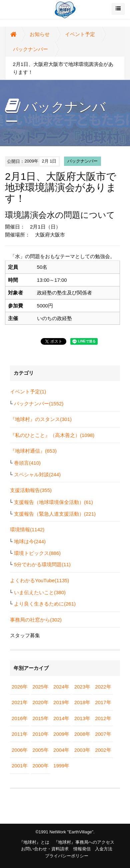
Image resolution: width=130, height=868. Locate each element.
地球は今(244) (30, 541)
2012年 (103, 718)
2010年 (41, 734)
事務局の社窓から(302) (36, 620)
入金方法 (104, 849)
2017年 (103, 702)
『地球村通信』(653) (33, 451)
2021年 (20, 702)
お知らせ (40, 34)
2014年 (61, 718)
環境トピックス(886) (37, 553)
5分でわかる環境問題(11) (42, 564)
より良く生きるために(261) (45, 604)
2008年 (82, 734)
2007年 (103, 734)
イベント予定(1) (28, 392)
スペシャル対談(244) (37, 474)
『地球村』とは (34, 842)
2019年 (61, 702)
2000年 (41, 766)
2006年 (20, 750)
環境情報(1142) (27, 529)
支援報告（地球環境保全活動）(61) (53, 502)
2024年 (61, 687)
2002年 (103, 750)
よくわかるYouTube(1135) (39, 580)
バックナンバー (30, 49)
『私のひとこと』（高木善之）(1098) (52, 435)
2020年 (41, 702)
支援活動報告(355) (31, 490)
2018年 (82, 702)
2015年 (41, 718)
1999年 (61, 766)
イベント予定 (80, 34)
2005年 (41, 750)
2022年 (103, 687)
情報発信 (82, 849)
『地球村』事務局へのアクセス (84, 842)
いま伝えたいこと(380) (40, 592)
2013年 (82, 718)
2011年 (20, 734)
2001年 (20, 766)
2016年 (20, 718)
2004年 (61, 750)
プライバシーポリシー (67, 856)
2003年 (82, 750)
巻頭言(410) (27, 463)
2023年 (82, 687)
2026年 (20, 687)
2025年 (41, 687)
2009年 (61, 734)
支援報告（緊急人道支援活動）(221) (55, 514)
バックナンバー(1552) (39, 404)
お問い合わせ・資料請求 (45, 849)
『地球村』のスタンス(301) (41, 419)
